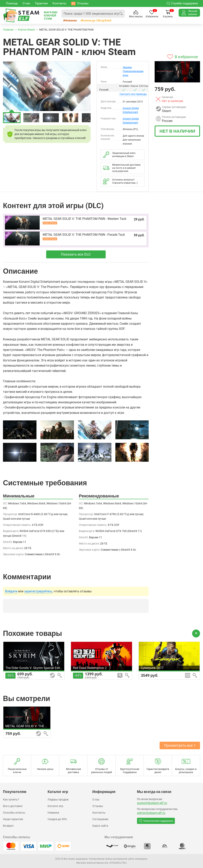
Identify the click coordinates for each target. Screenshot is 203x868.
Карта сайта (100, 826)
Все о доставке (13, 806)
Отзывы (98, 806)
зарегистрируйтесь (38, 591)
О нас (96, 799)
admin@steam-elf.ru (151, 813)
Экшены (127, 67)
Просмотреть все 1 (180, 745)
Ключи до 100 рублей (97, 20)
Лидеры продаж (58, 799)
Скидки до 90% (57, 819)
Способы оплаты (14, 813)
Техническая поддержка (156, 821)
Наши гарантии (13, 819)
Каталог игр (55, 806)
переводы (133, 94)
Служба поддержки (182, 3)
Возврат (8, 826)
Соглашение (100, 819)
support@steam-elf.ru (152, 803)
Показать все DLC (76, 254)
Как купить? (11, 799)
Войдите (11, 591)
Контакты (99, 813)
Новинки (71, 20)
